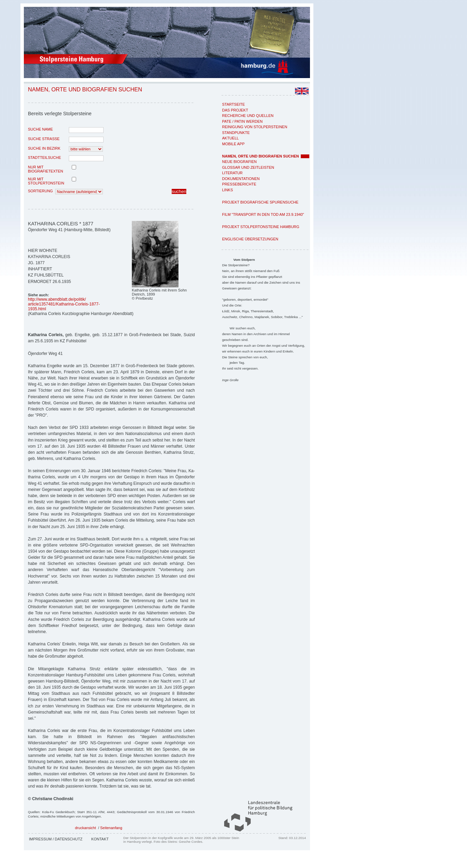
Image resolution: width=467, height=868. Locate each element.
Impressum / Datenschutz (56, 839)
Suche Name (40, 129)
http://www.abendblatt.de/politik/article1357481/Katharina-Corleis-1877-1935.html (64, 304)
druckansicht (85, 828)
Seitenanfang (111, 828)
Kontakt (100, 839)
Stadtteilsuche (44, 158)
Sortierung (40, 191)
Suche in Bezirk (44, 148)
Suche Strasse (44, 139)
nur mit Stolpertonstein (46, 181)
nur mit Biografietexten (45, 169)
